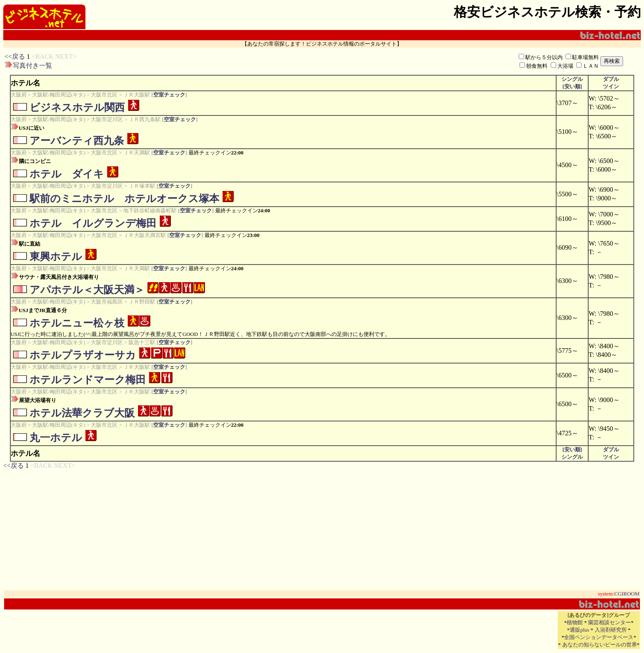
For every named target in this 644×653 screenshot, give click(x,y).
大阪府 (19, 95)
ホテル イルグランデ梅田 (93, 223)
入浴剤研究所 (611, 630)
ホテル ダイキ (67, 174)
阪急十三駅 (142, 342)
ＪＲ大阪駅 (137, 95)
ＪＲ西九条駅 (145, 119)
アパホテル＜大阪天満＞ (87, 290)
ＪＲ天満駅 (137, 153)
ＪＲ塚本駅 (142, 186)
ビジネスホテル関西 (77, 107)
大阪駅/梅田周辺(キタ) (59, 95)
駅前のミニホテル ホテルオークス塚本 (124, 199)
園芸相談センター (609, 622)
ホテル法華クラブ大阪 (82, 413)
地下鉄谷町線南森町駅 (150, 210)
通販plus (580, 630)
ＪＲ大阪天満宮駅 (145, 235)
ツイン (611, 86)
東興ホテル (56, 256)
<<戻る (15, 56)
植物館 (575, 622)
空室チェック (169, 95)
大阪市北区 (104, 95)
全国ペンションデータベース (599, 637)
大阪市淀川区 (107, 119)
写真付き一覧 (32, 66)
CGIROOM (627, 594)
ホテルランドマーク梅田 (88, 380)
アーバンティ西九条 (77, 141)
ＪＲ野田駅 (142, 302)
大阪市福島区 (107, 302)
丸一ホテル (56, 438)
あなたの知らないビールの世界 (600, 645)
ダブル (611, 79)
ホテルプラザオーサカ (83, 355)
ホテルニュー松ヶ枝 (77, 323)
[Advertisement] (225, 61)
